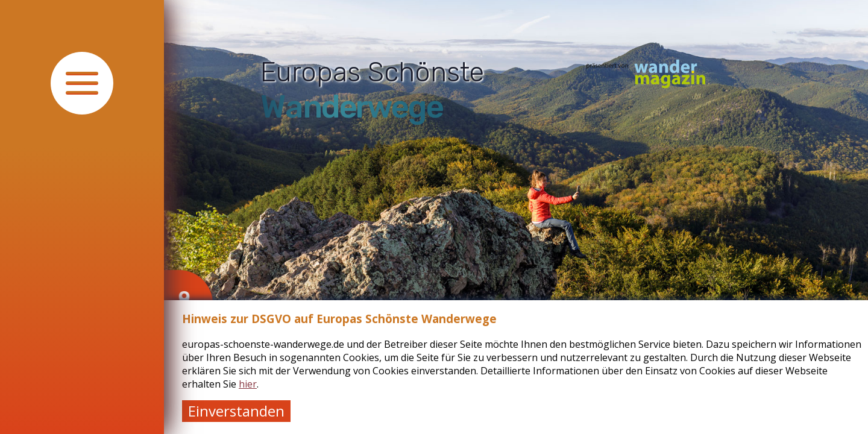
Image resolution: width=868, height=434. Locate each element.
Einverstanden (236, 411)
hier (248, 384)
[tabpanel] (516, 217)
